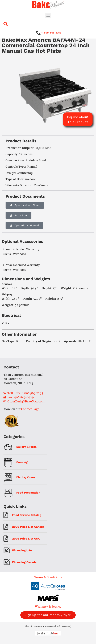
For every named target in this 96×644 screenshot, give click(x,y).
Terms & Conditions (48, 582)
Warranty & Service (48, 612)
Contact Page (30, 414)
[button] (48, 16)
